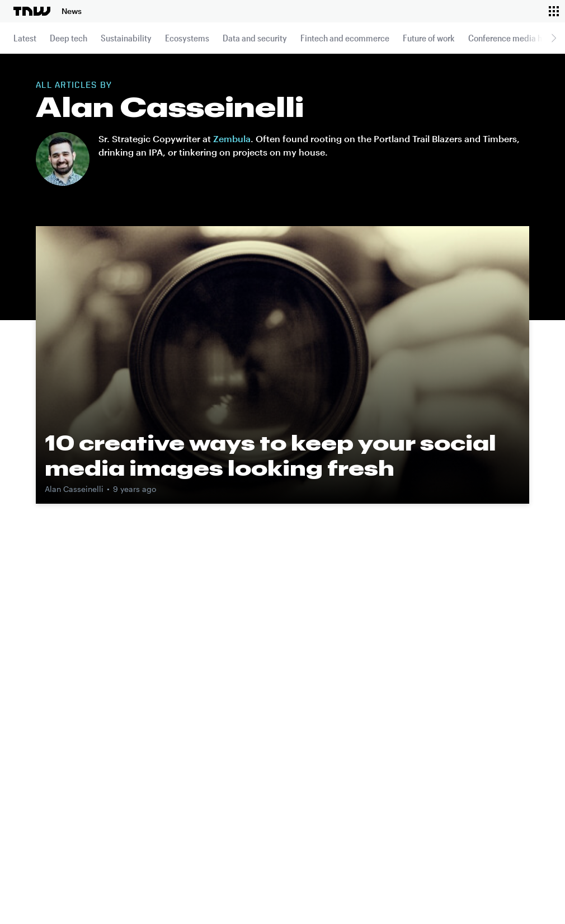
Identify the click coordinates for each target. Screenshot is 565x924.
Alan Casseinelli (74, 489)
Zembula (232, 139)
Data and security (255, 38)
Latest (25, 38)
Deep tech (69, 38)
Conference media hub (510, 38)
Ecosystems (187, 38)
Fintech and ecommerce (345, 38)
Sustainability (126, 38)
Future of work (429, 38)
